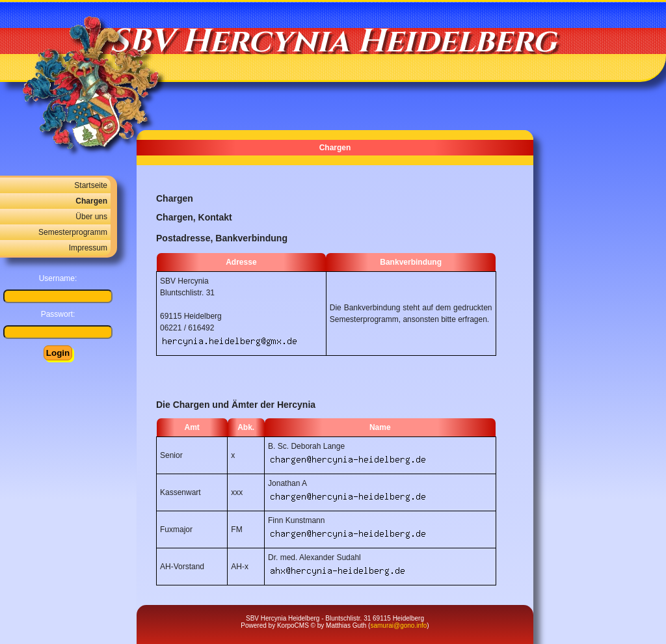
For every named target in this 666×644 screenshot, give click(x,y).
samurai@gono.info (398, 625)
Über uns (91, 217)
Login (58, 353)
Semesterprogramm (73, 232)
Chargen (91, 201)
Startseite (91, 185)
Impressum (88, 248)
